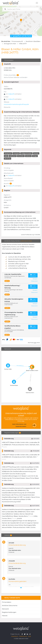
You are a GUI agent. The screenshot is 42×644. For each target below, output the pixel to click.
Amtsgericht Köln (10, 44)
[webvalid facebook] (23, 634)
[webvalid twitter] (25, 634)
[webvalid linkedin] (28, 634)
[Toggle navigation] (37, 3)
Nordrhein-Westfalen (33, 41)
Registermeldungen (9, 612)
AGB (29, 636)
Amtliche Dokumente (10, 606)
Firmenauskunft (17, 41)
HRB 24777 (23, 44)
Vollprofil (11, 94)
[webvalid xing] (30, 634)
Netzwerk (5, 609)
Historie (5, 616)
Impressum (15, 636)
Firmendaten (7, 602)
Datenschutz (23, 636)
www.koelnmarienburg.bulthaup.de (16, 104)
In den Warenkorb (33, 275)
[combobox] (21, 9)
